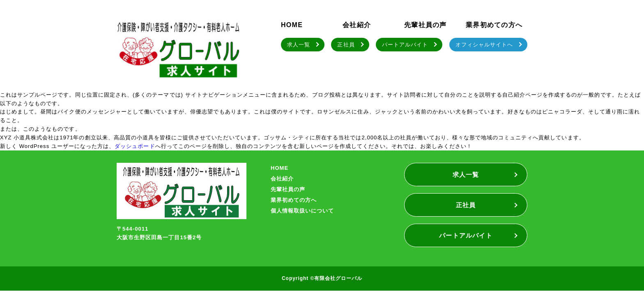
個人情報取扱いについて (302, 211)
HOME (292, 25)
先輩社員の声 (425, 25)
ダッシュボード (135, 146)
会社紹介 (357, 25)
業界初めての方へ (494, 25)
